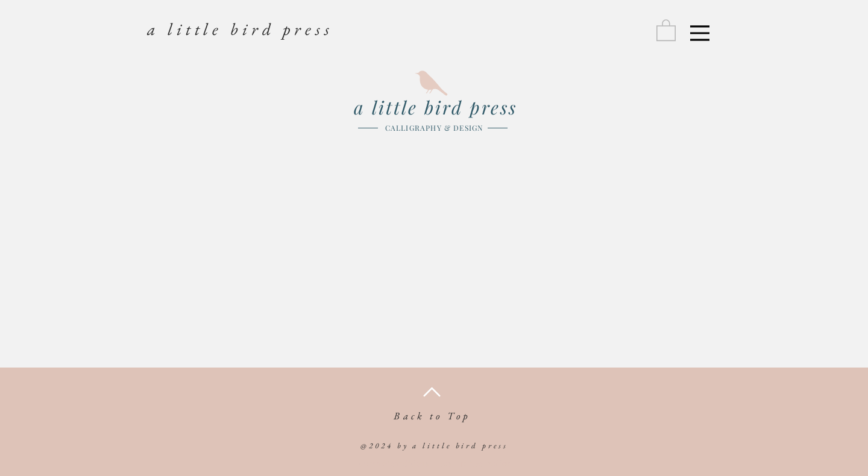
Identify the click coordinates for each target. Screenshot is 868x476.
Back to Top (432, 416)
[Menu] (700, 33)
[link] (666, 30)
